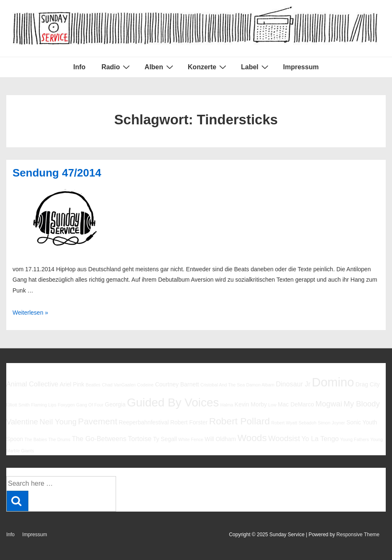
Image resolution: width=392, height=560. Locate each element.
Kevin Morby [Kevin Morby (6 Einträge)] (251, 404)
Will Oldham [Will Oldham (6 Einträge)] (220, 439)
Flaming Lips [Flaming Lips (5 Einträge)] (44, 405)
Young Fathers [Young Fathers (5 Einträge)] (355, 439)
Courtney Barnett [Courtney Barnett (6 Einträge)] (177, 384)
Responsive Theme (358, 535)
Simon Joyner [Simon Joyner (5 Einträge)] (331, 423)
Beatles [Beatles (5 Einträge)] (93, 385)
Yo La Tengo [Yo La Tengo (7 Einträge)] (320, 439)
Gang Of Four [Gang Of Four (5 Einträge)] (90, 405)
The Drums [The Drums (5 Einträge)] (59, 439)
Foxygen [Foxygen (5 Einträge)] (66, 405)
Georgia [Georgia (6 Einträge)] (115, 404)
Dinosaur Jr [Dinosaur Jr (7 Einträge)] (293, 384)
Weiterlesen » (30, 313)
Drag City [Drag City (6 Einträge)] (367, 384)
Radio (117, 67)
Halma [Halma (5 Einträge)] (227, 405)
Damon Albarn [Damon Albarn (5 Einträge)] (260, 385)
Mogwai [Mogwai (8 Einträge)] (329, 404)
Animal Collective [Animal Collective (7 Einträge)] (32, 384)
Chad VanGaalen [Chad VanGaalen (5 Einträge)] (119, 385)
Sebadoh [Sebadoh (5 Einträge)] (307, 423)
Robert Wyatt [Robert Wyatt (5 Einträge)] (284, 423)
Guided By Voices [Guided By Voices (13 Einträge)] (173, 402)
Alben (160, 67)
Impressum (301, 67)
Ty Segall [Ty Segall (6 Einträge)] (165, 439)
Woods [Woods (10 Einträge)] (252, 438)
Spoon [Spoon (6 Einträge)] (15, 439)
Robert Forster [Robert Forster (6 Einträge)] (189, 422)
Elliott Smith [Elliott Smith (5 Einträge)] (18, 405)
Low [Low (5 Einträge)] (273, 405)
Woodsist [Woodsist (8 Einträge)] (284, 438)
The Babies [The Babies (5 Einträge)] (36, 439)
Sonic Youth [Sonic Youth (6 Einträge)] (362, 422)
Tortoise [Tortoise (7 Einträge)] (140, 439)
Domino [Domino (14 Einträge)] (333, 382)
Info (80, 67)
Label (256, 67)
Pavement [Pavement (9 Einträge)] (98, 421)
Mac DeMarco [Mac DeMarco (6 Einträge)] (296, 404)
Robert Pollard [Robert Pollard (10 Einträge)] (240, 421)
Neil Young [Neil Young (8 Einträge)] (58, 422)
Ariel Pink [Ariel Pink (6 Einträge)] (72, 384)
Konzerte (208, 67)
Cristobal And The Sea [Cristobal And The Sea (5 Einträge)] (223, 385)
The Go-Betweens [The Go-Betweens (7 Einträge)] (99, 439)
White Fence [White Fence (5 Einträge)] (191, 439)
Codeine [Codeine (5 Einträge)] (145, 385)
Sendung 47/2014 (57, 173)
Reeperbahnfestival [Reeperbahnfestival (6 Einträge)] (144, 422)
